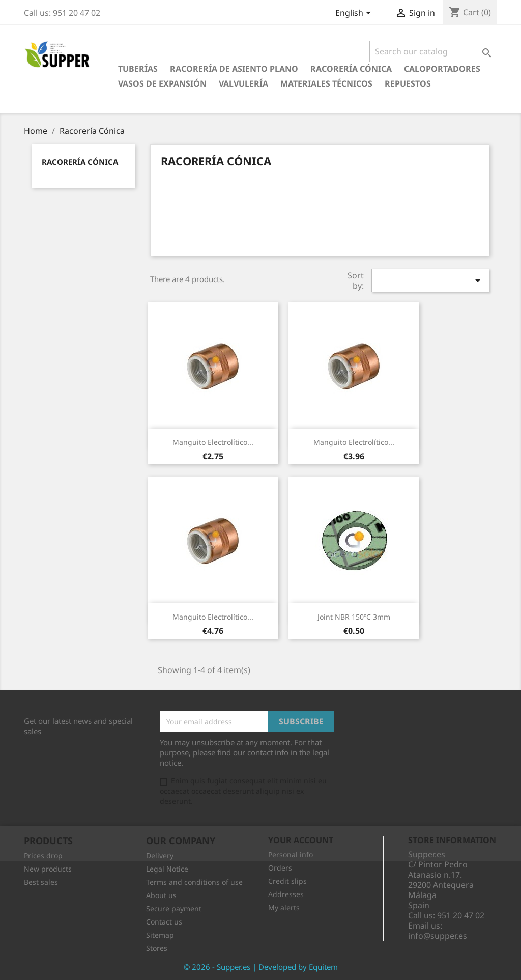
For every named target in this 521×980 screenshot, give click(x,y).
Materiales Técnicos (326, 83)
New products (48, 869)
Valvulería (243, 83)
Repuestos (408, 83)
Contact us (164, 922)
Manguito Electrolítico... (213, 442)
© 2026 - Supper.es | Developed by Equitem (261, 967)
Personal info (291, 855)
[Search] (433, 51)
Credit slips (287, 881)
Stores (157, 948)
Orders (280, 868)
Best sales (41, 882)
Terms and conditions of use (194, 882)
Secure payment (174, 908)
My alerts (284, 907)
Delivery (160, 856)
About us (161, 895)
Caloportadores (442, 69)
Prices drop (43, 856)
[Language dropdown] (355, 14)
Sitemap (160, 935)
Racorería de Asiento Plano (234, 69)
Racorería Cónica (351, 69)
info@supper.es (438, 936)
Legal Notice (167, 869)
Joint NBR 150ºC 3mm (354, 617)
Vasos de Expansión (162, 83)
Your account (301, 840)
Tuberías (138, 69)
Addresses (286, 894)
